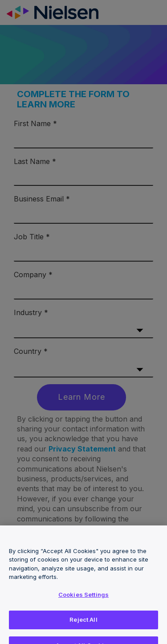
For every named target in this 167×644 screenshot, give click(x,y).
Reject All (83, 623)
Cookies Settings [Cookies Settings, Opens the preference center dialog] (83, 598)
